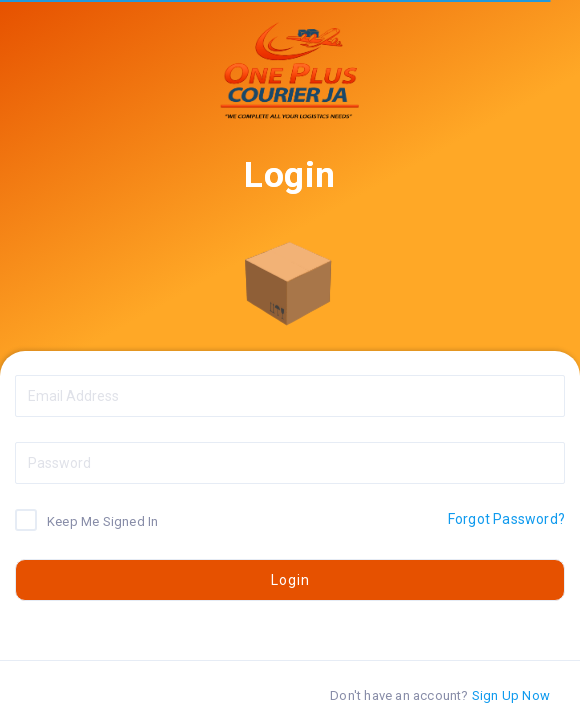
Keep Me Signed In (102, 520)
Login (290, 580)
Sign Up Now (511, 695)
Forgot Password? (506, 519)
